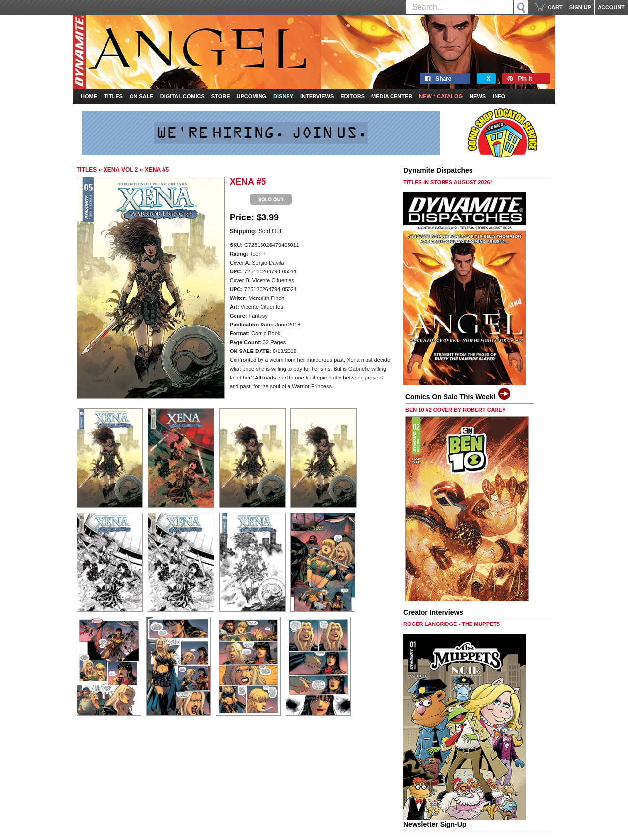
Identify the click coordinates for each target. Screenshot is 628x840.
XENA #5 (157, 170)
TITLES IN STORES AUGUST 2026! (447, 182)
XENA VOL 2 (121, 170)
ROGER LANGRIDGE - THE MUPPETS (452, 624)
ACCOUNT (611, 7)
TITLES (87, 170)
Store (221, 96)
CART (555, 7)
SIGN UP (580, 7)
